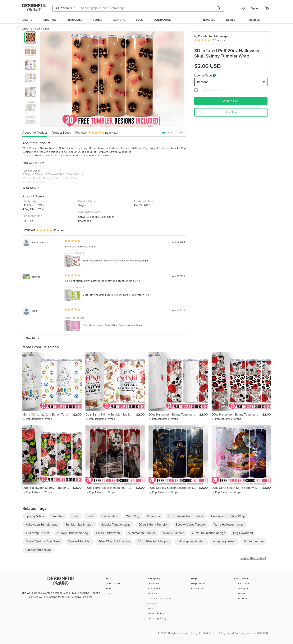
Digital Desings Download (43, 541)
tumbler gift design (38, 550)
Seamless (153, 516)
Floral (91, 516)
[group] (112, 79)
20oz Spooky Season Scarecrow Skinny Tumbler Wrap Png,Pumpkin (174, 488)
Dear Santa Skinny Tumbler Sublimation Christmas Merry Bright (116, 261)
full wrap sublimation (191, 541)
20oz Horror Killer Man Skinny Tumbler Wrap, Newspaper (111, 488)
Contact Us (198, 589)
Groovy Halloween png (73, 533)
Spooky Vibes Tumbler (191, 525)
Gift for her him (254, 541)
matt (34, 311)
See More (31, 338)
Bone (75, 516)
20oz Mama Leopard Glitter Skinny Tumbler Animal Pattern (113, 325)
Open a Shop (113, 584)
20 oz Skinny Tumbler (153, 525)
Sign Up (110, 589)
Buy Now (231, 112)
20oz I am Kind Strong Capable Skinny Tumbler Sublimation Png (116, 295)
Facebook (244, 584)
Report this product (253, 558)
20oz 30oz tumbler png (154, 541)
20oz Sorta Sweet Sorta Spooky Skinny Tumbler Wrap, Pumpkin (237, 488)
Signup (255, 8)
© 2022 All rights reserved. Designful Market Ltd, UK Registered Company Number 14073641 (213, 633)
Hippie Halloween (108, 533)
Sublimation (42, 29)
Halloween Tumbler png (41, 525)
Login (243, 8)
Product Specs (61, 133)
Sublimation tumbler (142, 533)
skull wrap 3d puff (37, 533)
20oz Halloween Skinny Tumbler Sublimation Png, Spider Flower (237, 415)
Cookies (153, 603)
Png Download (243, 533)
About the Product (35, 133)
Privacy (153, 593)
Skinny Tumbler (173, 533)
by (37, 419)
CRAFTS (27, 29)
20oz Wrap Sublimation (114, 541)
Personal (203, 82)
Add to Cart (231, 101)
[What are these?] (214, 75)
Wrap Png (133, 516)
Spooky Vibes (35, 516)
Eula (151, 608)
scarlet (36, 277)
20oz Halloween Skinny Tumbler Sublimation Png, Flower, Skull (174, 415)
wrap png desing (224, 541)
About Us (154, 584)
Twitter (242, 593)
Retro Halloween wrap (229, 525)
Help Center (198, 584)
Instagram (244, 589)
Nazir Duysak (40, 243)
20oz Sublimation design (208, 533)
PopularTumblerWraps (211, 36)
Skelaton (58, 516)
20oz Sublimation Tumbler (185, 516)
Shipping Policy (157, 618)
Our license (155, 589)
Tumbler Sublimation (79, 525)
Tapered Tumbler (79, 541)
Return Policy (156, 613)
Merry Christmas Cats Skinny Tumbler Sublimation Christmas (48, 415)
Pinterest (243, 598)
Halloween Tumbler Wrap (228, 516)
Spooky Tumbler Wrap (116, 525)
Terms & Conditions (160, 598)
